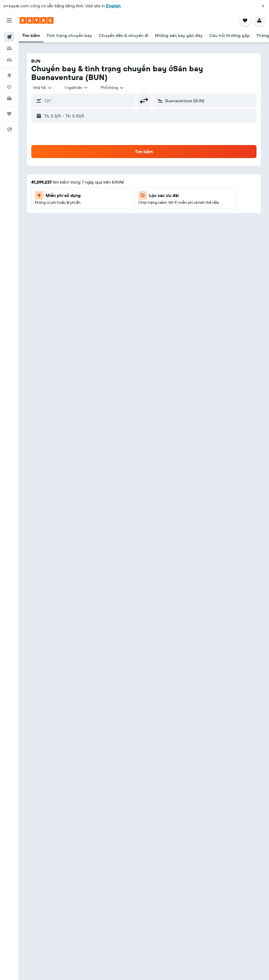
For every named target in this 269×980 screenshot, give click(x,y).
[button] (263, 6)
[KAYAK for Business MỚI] (9, 98)
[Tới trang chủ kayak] (37, 20)
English (113, 6)
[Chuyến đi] (9, 114)
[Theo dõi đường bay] (9, 87)
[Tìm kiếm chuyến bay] (9, 37)
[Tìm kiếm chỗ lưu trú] (9, 48)
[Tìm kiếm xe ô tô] (9, 60)
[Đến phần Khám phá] (9, 75)
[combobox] (43, 88)
